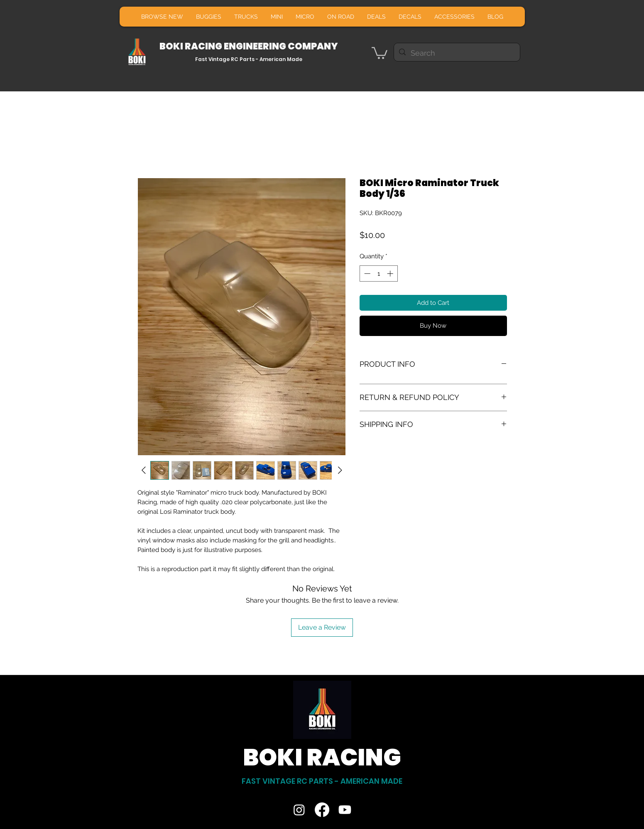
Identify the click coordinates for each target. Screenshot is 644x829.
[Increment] (391, 273)
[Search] (457, 53)
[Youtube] (345, 810)
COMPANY (313, 46)
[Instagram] (299, 810)
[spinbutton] (378, 273)
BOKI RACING (192, 46)
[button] (380, 52)
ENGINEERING (256, 46)
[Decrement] (366, 273)
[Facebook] (322, 810)
